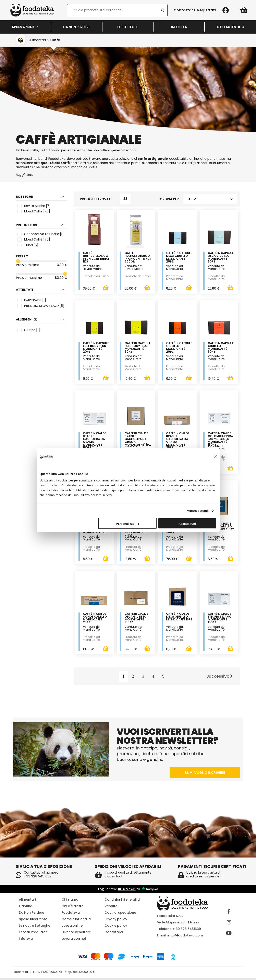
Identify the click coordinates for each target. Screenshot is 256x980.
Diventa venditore (76, 934)
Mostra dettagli (198, 511)
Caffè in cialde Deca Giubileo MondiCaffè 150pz (136, 620)
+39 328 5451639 (38, 878)
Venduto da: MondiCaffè (175, 267)
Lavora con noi (74, 940)
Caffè (55, 40)
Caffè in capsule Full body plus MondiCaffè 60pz (138, 348)
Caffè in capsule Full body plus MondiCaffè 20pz (96, 348)
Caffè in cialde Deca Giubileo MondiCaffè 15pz (179, 618)
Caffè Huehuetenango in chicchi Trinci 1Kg (96, 258)
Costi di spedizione (120, 914)
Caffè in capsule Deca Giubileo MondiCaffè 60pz (221, 258)
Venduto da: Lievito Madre (92, 267)
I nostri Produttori (33, 934)
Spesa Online (25, 27)
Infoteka (179, 27)
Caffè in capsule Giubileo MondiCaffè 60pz (221, 348)
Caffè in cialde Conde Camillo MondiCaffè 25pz (95, 620)
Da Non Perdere (77, 27)
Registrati (206, 10)
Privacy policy (116, 920)
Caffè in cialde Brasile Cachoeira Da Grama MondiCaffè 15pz (138, 440)
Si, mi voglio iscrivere (205, 774)
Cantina (26, 907)
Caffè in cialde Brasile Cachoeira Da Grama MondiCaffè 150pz (95, 441)
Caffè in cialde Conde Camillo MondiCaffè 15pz (221, 528)
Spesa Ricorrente (33, 920)
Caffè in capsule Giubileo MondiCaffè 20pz (179, 348)
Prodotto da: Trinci (96, 276)
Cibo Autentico (230, 27)
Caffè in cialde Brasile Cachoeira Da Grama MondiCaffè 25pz (178, 441)
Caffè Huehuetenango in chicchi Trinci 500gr (138, 258)
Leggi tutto (25, 175)
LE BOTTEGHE (128, 27)
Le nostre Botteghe (35, 927)
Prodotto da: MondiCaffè (175, 278)
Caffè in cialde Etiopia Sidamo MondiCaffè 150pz (220, 620)
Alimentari (38, 40)
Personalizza (128, 523)
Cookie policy (116, 927)
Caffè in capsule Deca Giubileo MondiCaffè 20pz (179, 258)
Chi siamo (70, 901)
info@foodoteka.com (185, 937)
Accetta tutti (187, 523)
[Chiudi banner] (215, 457)
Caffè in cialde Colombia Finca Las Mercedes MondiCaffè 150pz (220, 440)
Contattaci (184, 10)
